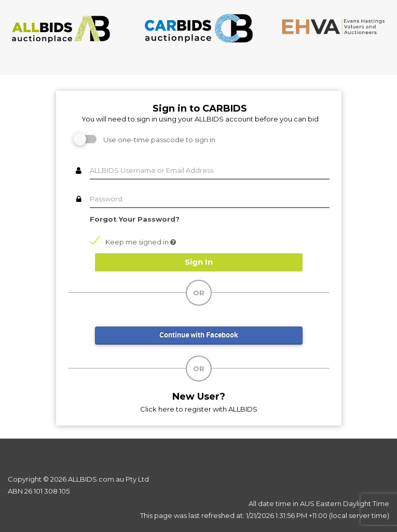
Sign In (199, 262)
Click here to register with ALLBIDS (199, 409)
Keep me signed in (133, 241)
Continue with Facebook (199, 335)
